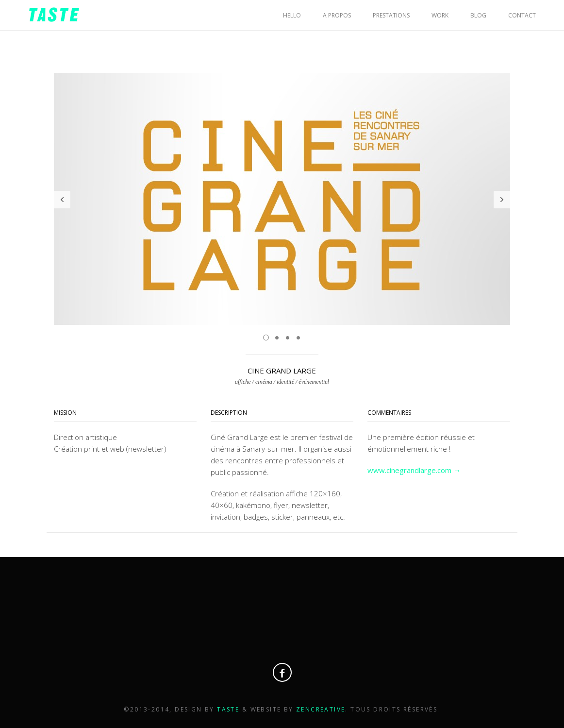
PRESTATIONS (391, 15)
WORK (440, 15)
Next (502, 200)
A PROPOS (337, 15)
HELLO (292, 15)
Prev (62, 200)
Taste (229, 709)
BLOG (478, 15)
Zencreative (321, 709)
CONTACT (522, 15)
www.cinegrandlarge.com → (414, 470)
